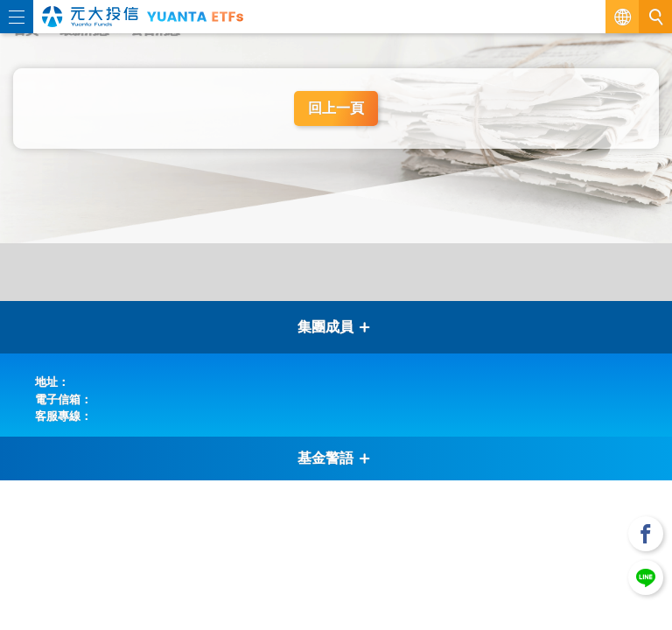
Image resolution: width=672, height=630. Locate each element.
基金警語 (334, 458)
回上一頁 (336, 108)
